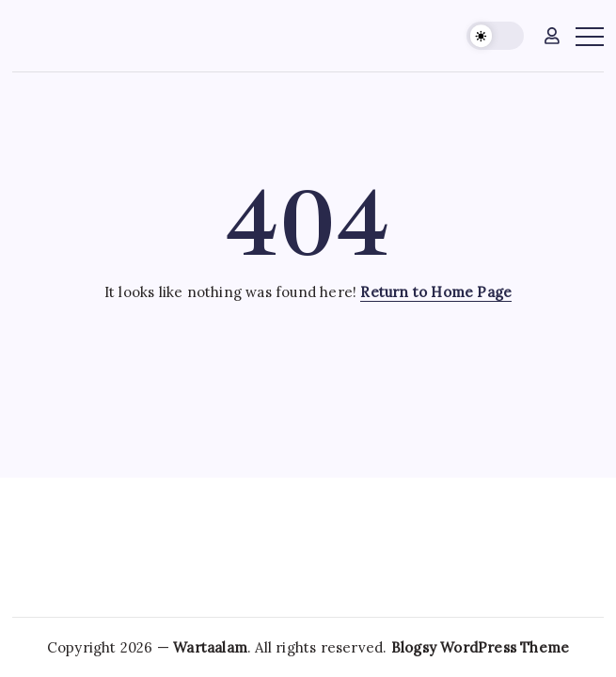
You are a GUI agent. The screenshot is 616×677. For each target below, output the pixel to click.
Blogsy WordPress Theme (480, 647)
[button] (495, 36)
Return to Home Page (436, 292)
